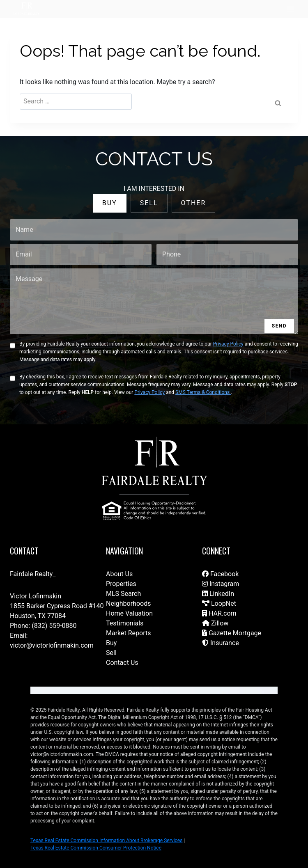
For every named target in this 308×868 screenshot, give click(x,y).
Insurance (221, 643)
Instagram (221, 584)
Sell (111, 653)
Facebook (220, 574)
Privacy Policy (228, 344)
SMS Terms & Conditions (203, 392)
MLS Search (123, 594)
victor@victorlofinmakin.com (52, 645)
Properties (121, 584)
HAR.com (219, 613)
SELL (149, 203)
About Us (119, 574)
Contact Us (122, 663)
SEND (279, 326)
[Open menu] (291, 9)
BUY (110, 203)
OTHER (194, 203)
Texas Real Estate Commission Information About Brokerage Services (106, 841)
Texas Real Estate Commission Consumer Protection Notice (96, 848)
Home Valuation (129, 613)
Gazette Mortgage (232, 633)
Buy (111, 643)
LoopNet (219, 603)
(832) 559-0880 (54, 626)
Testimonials (125, 623)
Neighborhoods (128, 603)
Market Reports (129, 633)
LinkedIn (218, 594)
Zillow (215, 623)
